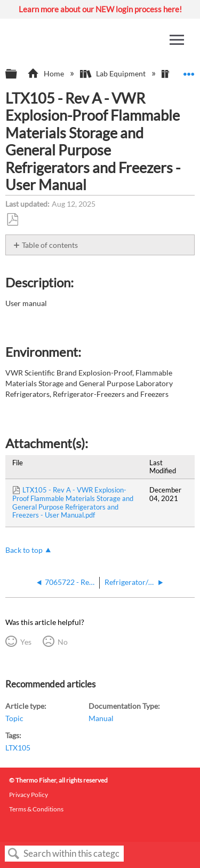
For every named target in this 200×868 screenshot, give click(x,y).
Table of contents (50, 245)
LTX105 (18, 748)
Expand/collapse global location (189, 71)
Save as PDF (12, 220)
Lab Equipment (114, 73)
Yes (26, 642)
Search (14, 854)
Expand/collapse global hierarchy (18, 74)
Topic (14, 718)
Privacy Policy (29, 795)
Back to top (24, 550)
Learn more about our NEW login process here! (100, 9)
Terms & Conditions (36, 809)
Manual (101, 718)
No (63, 642)
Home (46, 73)
